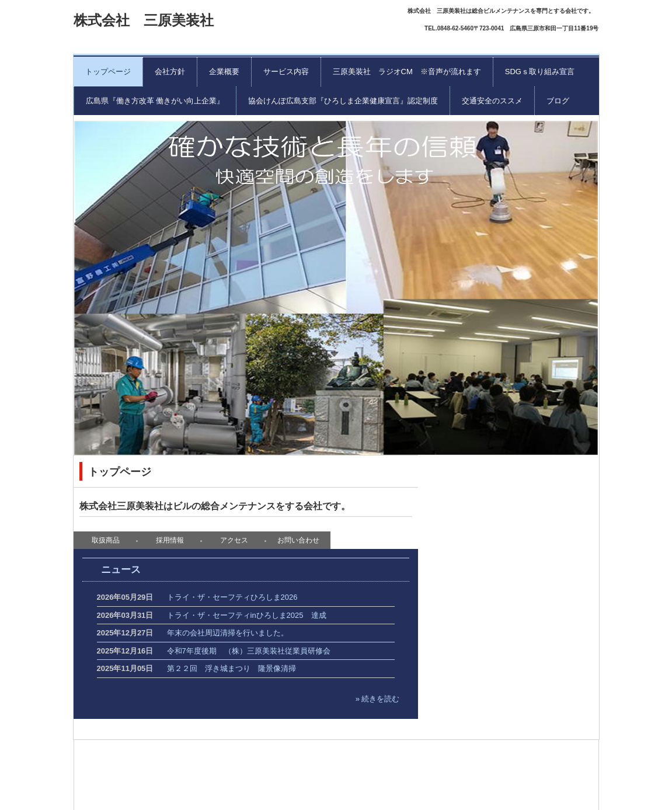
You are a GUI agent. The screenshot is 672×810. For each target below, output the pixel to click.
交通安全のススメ (492, 101)
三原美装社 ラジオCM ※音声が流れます (407, 72)
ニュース (121, 570)
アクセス (234, 540)
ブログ (558, 101)
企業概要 (224, 72)
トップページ (108, 72)
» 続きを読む (378, 699)
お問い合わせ (298, 540)
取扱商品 (106, 540)
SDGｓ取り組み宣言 (540, 72)
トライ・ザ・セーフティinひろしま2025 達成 (247, 615)
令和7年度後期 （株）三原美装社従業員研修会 (249, 651)
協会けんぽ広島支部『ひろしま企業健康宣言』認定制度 (343, 101)
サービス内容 (286, 72)
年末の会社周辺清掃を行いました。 (228, 633)
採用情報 (170, 540)
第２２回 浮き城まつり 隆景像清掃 (231, 668)
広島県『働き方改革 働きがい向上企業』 (155, 101)
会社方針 (170, 72)
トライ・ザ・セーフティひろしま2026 (232, 597)
